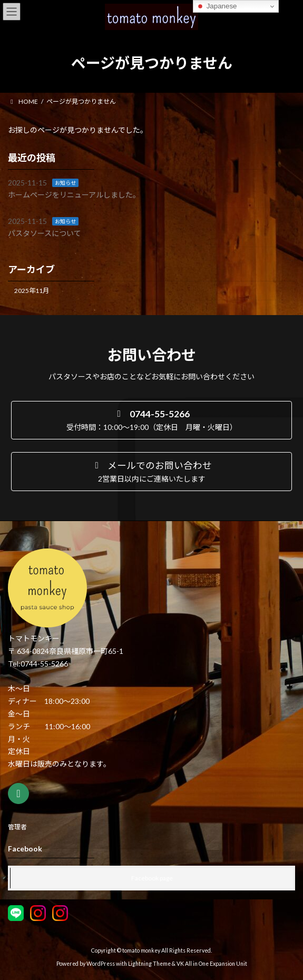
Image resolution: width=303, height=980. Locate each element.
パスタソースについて (45, 233)
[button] (151, 420)
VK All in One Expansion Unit (212, 964)
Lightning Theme (149, 964)
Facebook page (152, 878)
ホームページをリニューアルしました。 (74, 195)
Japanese (217, 6)
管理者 (17, 827)
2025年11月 (32, 291)
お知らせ (65, 183)
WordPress (101, 964)
